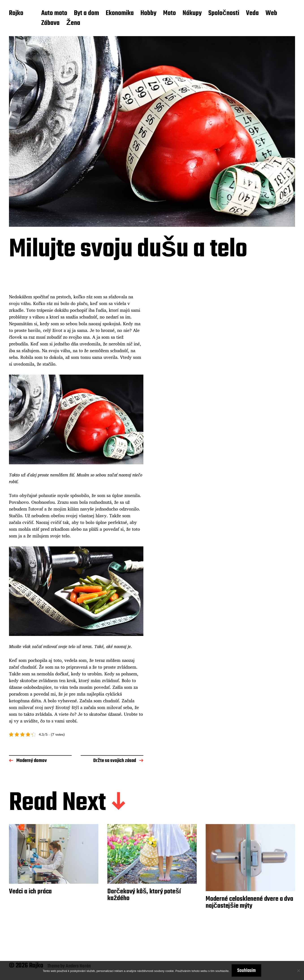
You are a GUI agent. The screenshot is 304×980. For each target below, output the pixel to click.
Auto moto (54, 13)
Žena (73, 23)
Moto (169, 13)
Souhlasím (246, 971)
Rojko (16, 13)
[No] (298, 971)
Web (271, 13)
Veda (252, 13)
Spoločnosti (224, 13)
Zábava (50, 23)
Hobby (148, 13)
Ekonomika (120, 13)
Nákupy (192, 13)
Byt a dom (86, 13)
